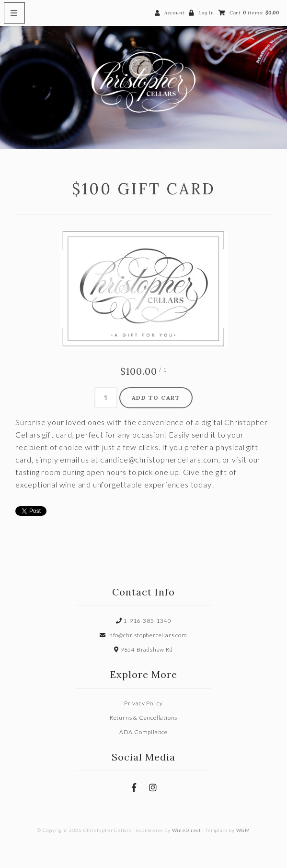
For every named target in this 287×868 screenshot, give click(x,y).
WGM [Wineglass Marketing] (243, 830)
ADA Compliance (143, 732)
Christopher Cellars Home (143, 82)
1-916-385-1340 (144, 621)
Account (175, 13)
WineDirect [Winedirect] (187, 830)
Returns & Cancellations (143, 718)
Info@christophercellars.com (143, 635)
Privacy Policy (143, 703)
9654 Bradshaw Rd (143, 649)
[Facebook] (134, 787)
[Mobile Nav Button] (14, 13)
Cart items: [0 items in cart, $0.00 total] (254, 13)
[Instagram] (153, 787)
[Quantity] (106, 398)
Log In (206, 13)
